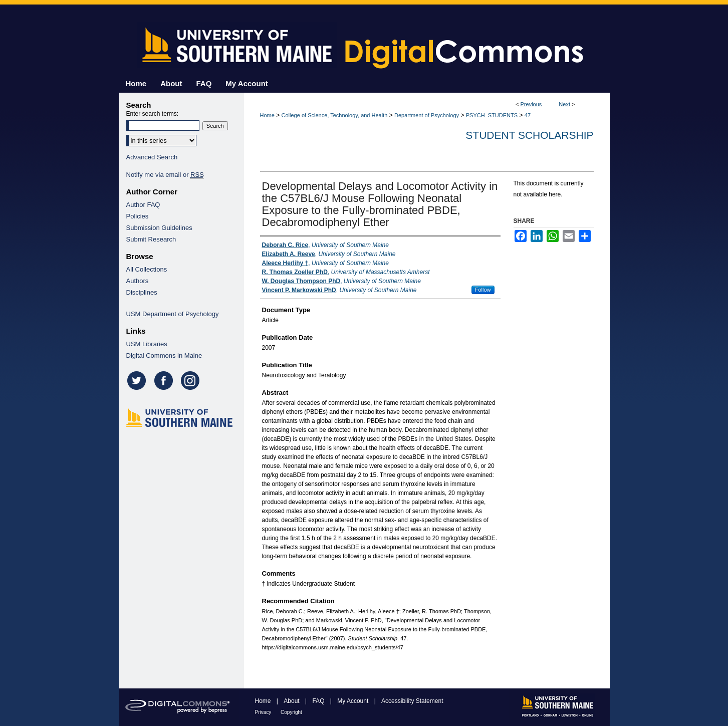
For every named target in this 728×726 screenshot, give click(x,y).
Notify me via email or (165, 175)
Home (267, 115)
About (292, 701)
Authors (138, 281)
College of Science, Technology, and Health (335, 115)
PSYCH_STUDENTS (492, 115)
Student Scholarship (529, 135)
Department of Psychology (427, 115)
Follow (483, 290)
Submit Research (151, 239)
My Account (353, 701)
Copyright (291, 712)
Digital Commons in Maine (164, 355)
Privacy (264, 712)
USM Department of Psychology (173, 314)
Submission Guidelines (159, 228)
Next (564, 104)
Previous (531, 104)
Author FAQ (143, 205)
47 (528, 115)
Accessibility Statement (412, 701)
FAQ (319, 701)
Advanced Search (152, 157)
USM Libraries (147, 344)
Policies (138, 216)
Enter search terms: (153, 114)
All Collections (147, 269)
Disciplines (142, 292)
